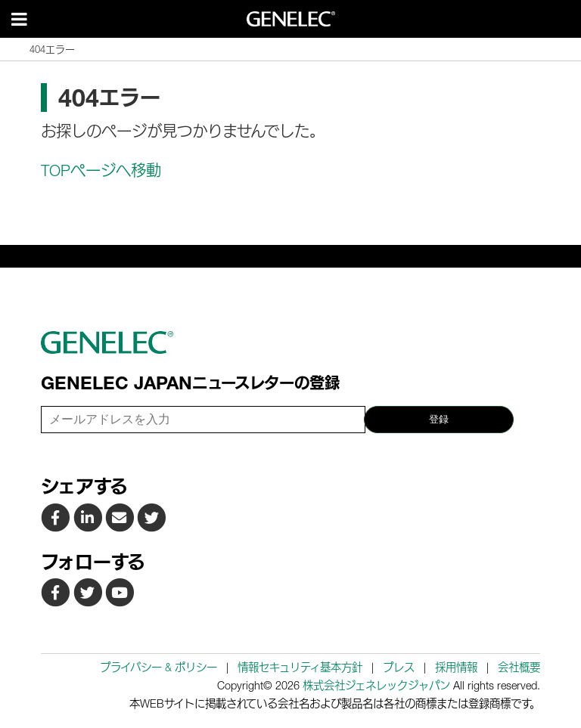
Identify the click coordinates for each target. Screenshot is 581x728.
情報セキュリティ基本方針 (300, 667)
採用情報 (456, 667)
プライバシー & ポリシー (158, 667)
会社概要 (519, 667)
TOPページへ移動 (101, 171)
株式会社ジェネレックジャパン (376, 685)
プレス (399, 667)
